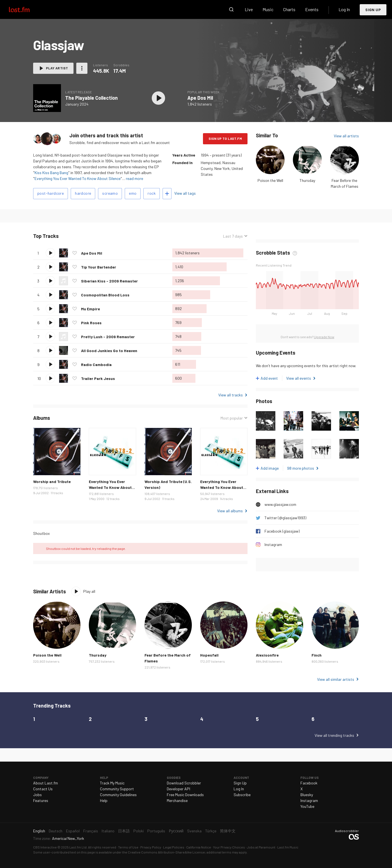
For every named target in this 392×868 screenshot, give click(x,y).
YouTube (307, 806)
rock (152, 193)
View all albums (230, 511)
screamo (110, 193)
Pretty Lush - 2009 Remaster (108, 337)
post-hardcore (51, 193)
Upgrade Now (324, 337)
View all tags (185, 193)
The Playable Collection (91, 98)
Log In (344, 9)
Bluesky (307, 795)
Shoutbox (41, 533)
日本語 (124, 831)
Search (231, 9)
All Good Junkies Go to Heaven (109, 351)
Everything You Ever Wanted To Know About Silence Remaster (222, 487)
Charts (289, 9)
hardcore (83, 193)
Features (41, 800)
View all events (299, 378)
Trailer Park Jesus (98, 378)
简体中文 (228, 831)
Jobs (37, 795)
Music (268, 9)
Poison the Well (270, 180)
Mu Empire (90, 309)
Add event (269, 378)
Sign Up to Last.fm (225, 138)
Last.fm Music (288, 847)
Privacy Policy (151, 847)
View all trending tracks (334, 735)
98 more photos (301, 468)
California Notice (199, 847)
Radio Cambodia (96, 364)
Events (312, 9)
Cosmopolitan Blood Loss (105, 295)
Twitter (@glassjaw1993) (285, 518)
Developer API (178, 789)
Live (249, 9)
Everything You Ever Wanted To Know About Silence (78, 178)
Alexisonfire (267, 655)
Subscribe (242, 795)
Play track (50, 253)
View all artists (346, 136)
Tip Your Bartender (99, 267)
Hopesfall (209, 655)
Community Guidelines (118, 795)
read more (134, 178)
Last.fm (26, 9)
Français (91, 831)
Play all (89, 591)
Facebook (309, 783)
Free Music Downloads (185, 795)
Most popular (232, 418)
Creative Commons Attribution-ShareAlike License (166, 852)
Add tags (167, 194)
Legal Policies (174, 847)
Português (156, 831)
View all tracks (231, 395)
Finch (317, 655)
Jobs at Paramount (261, 847)
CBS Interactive (45, 847)
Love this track (75, 253)
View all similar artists (336, 679)
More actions (82, 68)
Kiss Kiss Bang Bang (51, 173)
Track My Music (112, 783)
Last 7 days (233, 236)
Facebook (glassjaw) (282, 531)
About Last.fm (46, 783)
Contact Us (43, 789)
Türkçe (211, 831)
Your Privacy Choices (229, 847)
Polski (139, 831)
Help (104, 800)
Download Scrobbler (184, 783)
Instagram (273, 544)
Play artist (57, 68)
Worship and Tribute (52, 481)
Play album (158, 98)
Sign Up (373, 10)
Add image (270, 468)
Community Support (117, 789)
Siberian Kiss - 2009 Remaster (109, 281)
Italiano (108, 831)
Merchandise (177, 800)
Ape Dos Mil (200, 98)
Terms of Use (128, 847)
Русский (176, 831)
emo (133, 193)
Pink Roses (91, 323)
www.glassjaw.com (280, 504)
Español (73, 831)
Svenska (194, 831)
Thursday (307, 180)
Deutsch (56, 831)
